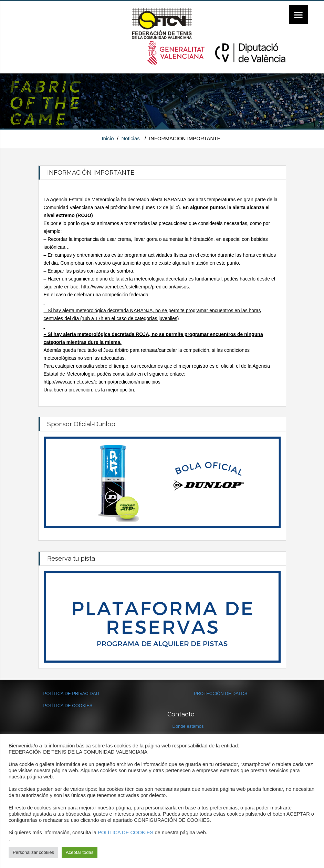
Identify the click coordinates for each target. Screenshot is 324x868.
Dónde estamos (188, 726)
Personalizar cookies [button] (33, 852)
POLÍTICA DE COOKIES (68, 706)
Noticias (130, 138)
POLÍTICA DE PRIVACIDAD (71, 693)
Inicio (108, 138)
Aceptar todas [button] (80, 852)
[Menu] (298, 15)
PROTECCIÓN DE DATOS (221, 693)
